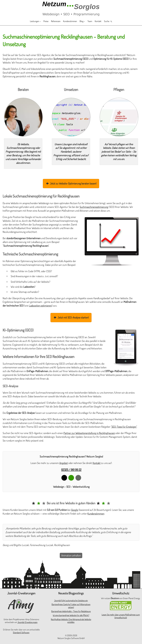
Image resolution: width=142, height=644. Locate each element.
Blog (84, 22)
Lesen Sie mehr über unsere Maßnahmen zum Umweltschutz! (121, 616)
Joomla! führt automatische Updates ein (71, 600)
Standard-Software (21, 632)
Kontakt (103, 22)
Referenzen (54, 22)
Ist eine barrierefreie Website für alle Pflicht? (71, 615)
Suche (113, 22)
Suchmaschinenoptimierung (94, 207)
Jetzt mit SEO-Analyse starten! (71, 317)
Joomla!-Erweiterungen (27, 622)
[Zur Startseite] (71, 9)
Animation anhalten (71, 555)
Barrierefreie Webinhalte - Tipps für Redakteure (71, 611)
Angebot (64, 463)
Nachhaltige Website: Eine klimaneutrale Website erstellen (71, 621)
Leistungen (28, 22)
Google (75, 510)
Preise (42, 22)
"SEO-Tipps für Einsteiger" (124, 426)
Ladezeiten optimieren (40, 305)
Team (94, 22)
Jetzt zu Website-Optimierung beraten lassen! (71, 183)
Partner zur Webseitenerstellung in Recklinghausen (89, 433)
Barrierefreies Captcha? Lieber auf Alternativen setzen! (71, 606)
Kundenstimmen (71, 22)
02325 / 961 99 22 (71, 469)
